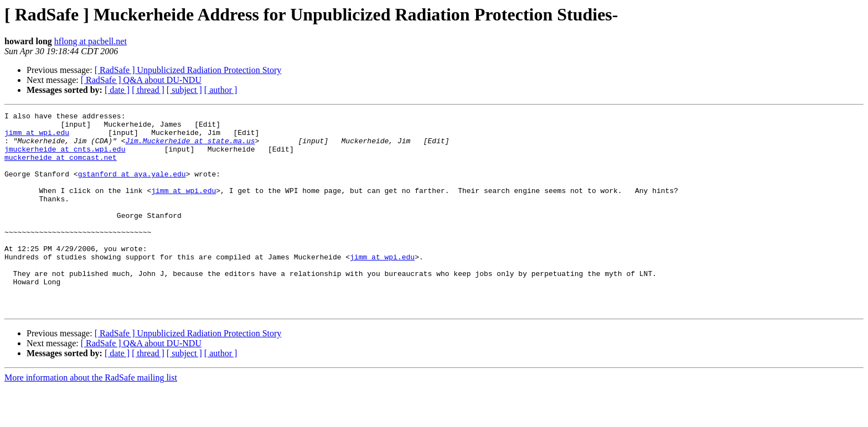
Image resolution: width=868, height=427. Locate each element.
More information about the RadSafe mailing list (91, 417)
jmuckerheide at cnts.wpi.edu (65, 157)
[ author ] (221, 90)
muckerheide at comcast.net (61, 167)
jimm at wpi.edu (37, 137)
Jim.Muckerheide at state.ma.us (190, 147)
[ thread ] (148, 90)
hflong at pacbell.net (91, 41)
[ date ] (117, 90)
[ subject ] (184, 90)
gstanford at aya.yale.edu (132, 187)
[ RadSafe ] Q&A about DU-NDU (141, 80)
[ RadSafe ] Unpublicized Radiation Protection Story (188, 70)
